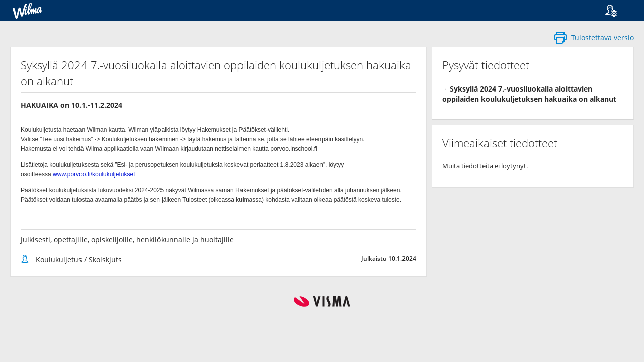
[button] (618, 11)
